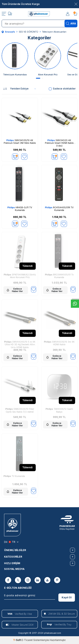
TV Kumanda (14, 476)
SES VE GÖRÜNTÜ (28, 32)
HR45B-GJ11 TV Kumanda (20, 209)
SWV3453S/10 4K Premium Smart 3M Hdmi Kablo (20, 142)
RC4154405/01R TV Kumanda (59, 209)
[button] (38, 78)
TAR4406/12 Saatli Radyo (59, 410)
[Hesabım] (68, 14)
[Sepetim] (75, 14)
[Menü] (4, 14)
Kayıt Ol (67, 597)
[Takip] (10, 14)
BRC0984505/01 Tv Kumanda (59, 276)
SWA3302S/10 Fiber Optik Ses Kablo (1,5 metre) (20, 410)
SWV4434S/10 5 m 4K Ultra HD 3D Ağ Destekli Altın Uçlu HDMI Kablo (20, 344)
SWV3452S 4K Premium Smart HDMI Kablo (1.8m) (59, 143)
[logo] (39, 14)
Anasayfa (8, 32)
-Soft (17, 640)
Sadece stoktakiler (62, 89)
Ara (71, 23)
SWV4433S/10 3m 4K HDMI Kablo (59, 343)
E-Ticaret (27, 640)
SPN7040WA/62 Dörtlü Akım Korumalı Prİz (20, 276)
